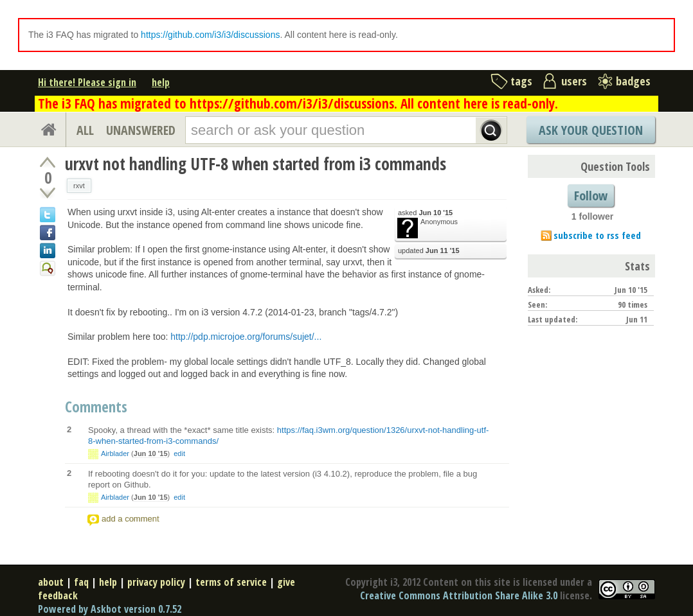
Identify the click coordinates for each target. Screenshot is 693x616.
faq (81, 582)
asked (425, 213)
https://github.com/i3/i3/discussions (210, 35)
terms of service (231, 582)
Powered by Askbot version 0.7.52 (110, 609)
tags (521, 81)
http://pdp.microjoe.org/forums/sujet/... (246, 337)
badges (633, 81)
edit (179, 453)
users (574, 81)
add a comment (130, 519)
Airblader (115, 453)
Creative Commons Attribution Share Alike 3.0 (459, 595)
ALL (85, 130)
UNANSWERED (141, 130)
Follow (591, 196)
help (161, 82)
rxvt (79, 186)
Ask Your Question (591, 130)
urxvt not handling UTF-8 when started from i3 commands (256, 164)
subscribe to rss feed (597, 235)
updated (429, 251)
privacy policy (156, 582)
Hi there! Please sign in (87, 82)
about (51, 582)
